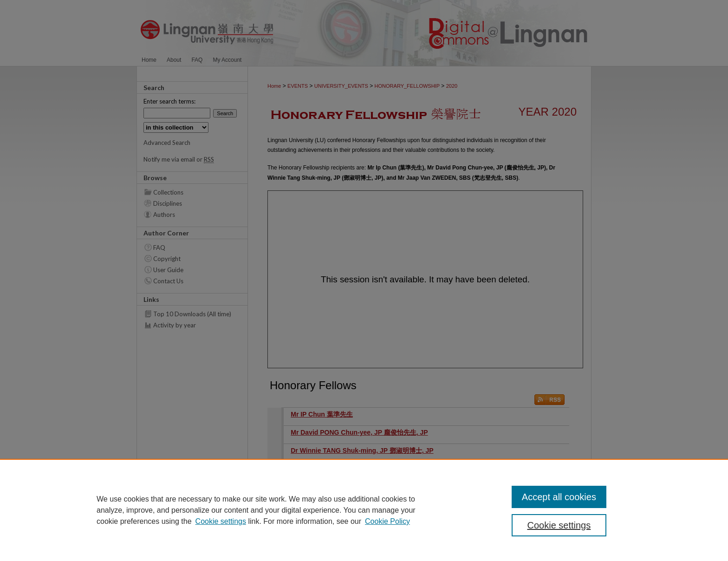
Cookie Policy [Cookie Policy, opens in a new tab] (387, 521)
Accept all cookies (559, 497)
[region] (364, 510)
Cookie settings (221, 521)
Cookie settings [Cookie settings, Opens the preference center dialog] (559, 525)
